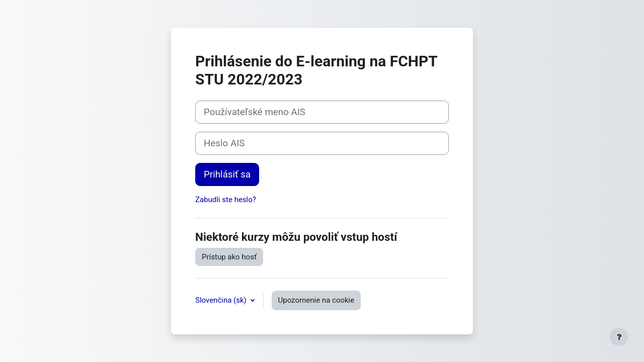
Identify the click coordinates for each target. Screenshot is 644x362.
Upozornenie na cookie (316, 300)
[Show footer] (619, 337)
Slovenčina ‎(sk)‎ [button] (222, 300)
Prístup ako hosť (229, 257)
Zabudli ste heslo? (226, 200)
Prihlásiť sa (227, 174)
